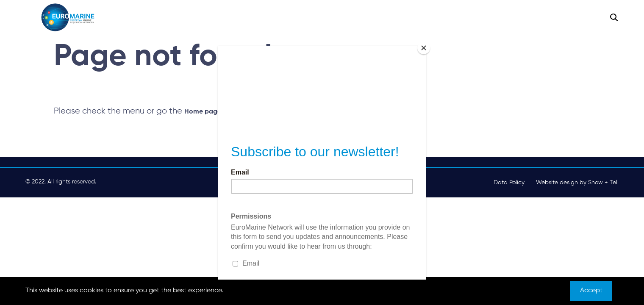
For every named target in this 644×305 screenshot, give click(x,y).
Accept (591, 291)
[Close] (424, 48)
